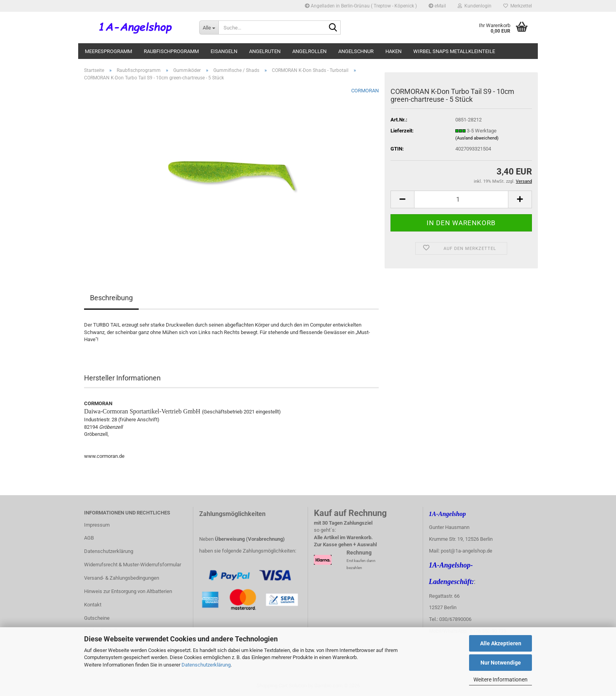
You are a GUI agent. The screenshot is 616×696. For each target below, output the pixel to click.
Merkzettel (518, 6)
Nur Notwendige (501, 663)
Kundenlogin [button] (475, 6)
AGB (89, 538)
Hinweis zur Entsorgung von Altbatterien (128, 591)
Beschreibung (111, 298)
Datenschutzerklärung (206, 665)
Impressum (97, 525)
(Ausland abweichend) (477, 138)
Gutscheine (97, 618)
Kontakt (93, 605)
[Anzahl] (461, 199)
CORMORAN (365, 91)
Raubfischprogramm (171, 51)
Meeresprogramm (108, 51)
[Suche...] (209, 28)
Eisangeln (224, 51)
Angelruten (265, 51)
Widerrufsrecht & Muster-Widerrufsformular (133, 565)
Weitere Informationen (500, 679)
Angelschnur (356, 51)
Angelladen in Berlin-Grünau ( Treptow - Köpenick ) (361, 6)
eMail (437, 6)
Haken (393, 51)
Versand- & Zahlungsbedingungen (122, 578)
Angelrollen (309, 51)
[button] (402, 199)
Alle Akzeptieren (501, 643)
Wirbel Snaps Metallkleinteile (454, 51)
